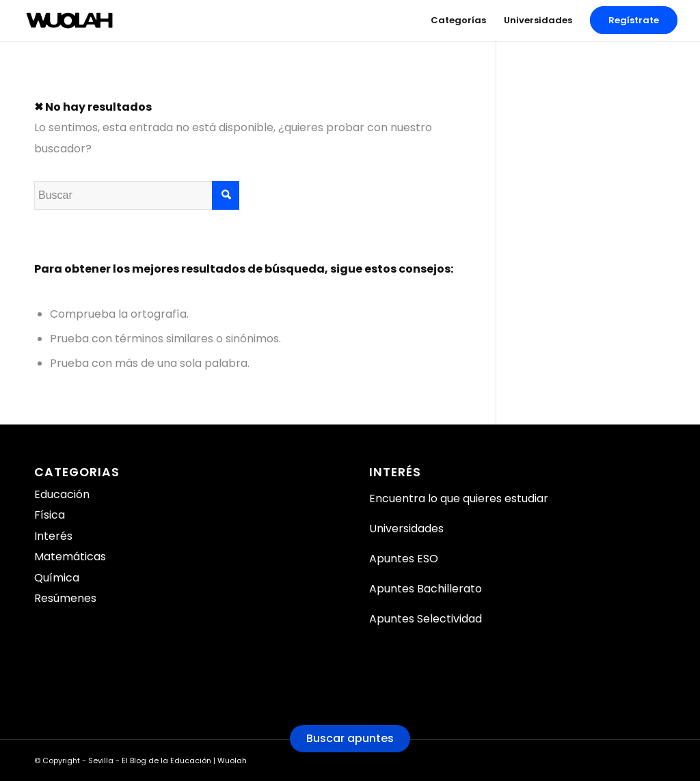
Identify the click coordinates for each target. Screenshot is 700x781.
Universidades (406, 529)
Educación (62, 494)
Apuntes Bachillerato (426, 589)
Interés (53, 536)
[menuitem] (458, 20)
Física (50, 515)
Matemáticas (70, 557)
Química (57, 578)
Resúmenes (65, 598)
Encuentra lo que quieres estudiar (459, 498)
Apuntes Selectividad (426, 619)
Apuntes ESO (404, 559)
